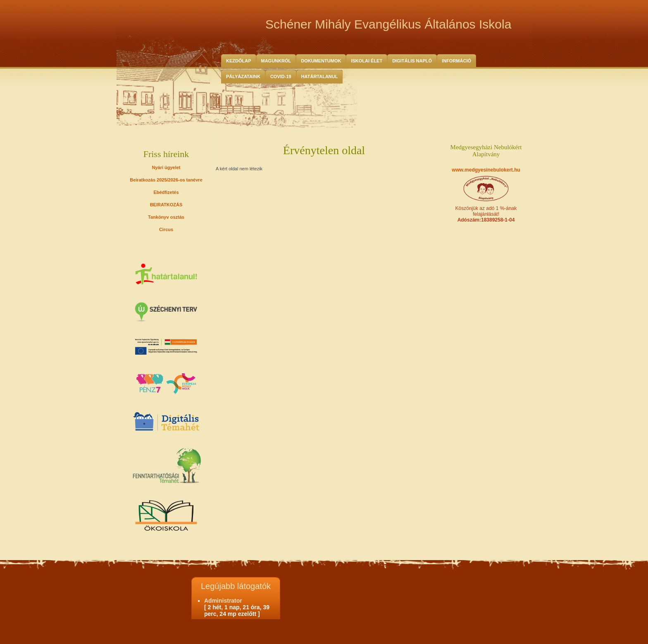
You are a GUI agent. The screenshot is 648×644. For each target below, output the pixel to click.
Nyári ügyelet (166, 167)
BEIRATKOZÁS (166, 205)
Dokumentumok (321, 61)
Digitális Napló (412, 61)
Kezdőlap (239, 61)
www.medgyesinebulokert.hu (486, 170)
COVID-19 (281, 76)
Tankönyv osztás (166, 217)
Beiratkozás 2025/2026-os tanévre (166, 180)
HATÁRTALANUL (320, 76)
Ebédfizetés (166, 192)
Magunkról (276, 61)
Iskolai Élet (367, 61)
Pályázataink (243, 76)
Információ (456, 61)
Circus (166, 229)
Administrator (223, 601)
